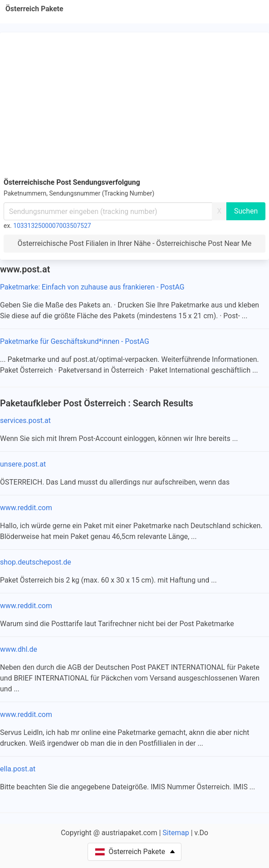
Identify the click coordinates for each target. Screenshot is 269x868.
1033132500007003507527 (52, 226)
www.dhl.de (19, 649)
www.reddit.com (26, 508)
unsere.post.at (23, 464)
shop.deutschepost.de (35, 562)
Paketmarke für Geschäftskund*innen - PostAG (75, 341)
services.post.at (25, 421)
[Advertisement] (134, 103)
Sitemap (176, 833)
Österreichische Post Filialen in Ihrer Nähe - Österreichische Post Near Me (134, 243)
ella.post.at (18, 769)
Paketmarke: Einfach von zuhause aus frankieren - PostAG (92, 287)
